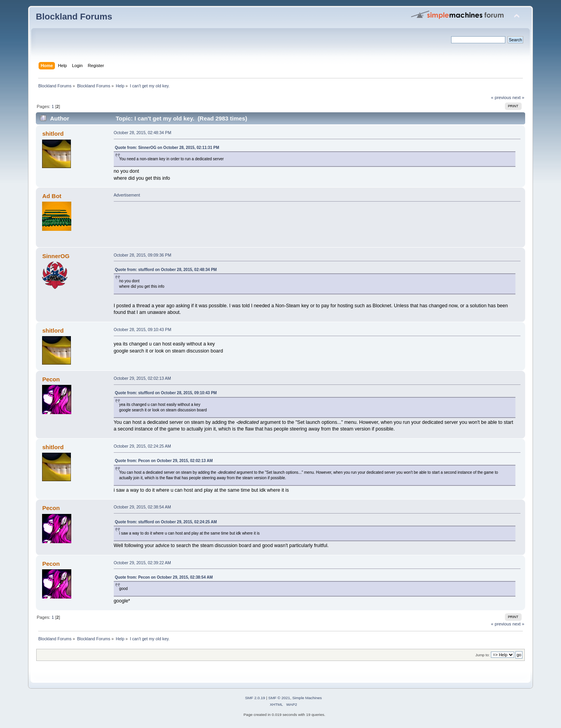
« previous (501, 97)
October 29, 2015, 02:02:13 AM (142, 378)
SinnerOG (56, 256)
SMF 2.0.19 (255, 698)
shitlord (53, 134)
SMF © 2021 (279, 698)
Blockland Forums (74, 17)
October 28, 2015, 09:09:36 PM (143, 255)
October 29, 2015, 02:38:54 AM (142, 507)
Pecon (51, 379)
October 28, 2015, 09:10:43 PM (143, 329)
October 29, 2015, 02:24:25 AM (142, 446)
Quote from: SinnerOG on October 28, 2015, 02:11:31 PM (167, 148)
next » (518, 97)
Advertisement (127, 195)
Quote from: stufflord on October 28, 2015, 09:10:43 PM (166, 393)
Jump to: (482, 655)
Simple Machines (307, 698)
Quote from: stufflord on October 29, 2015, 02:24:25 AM (166, 522)
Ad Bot (52, 196)
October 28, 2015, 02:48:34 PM (143, 133)
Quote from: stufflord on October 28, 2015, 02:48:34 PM (166, 270)
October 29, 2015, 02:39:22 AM (142, 563)
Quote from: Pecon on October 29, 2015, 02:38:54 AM (164, 577)
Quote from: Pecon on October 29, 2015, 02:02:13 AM (164, 461)
